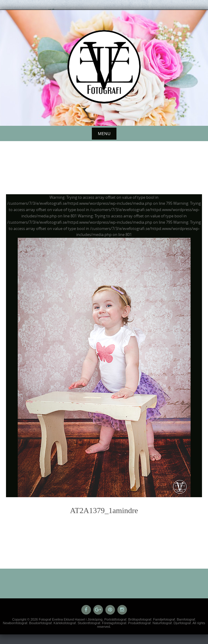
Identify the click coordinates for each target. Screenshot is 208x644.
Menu (104, 133)
